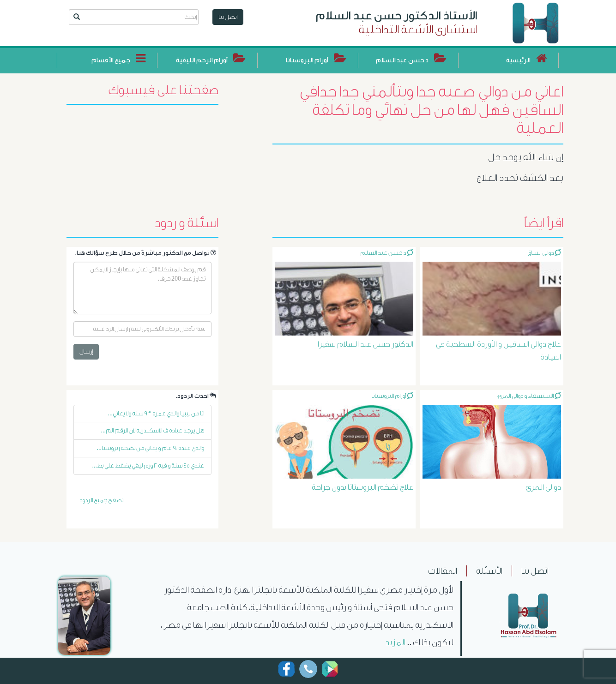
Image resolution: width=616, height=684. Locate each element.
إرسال (86, 351)
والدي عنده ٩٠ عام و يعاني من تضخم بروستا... (150, 448)
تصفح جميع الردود (101, 500)
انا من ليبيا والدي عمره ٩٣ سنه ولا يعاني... (156, 413)
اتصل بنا (228, 17)
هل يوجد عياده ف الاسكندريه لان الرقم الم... (152, 430)
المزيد (395, 642)
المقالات (443, 571)
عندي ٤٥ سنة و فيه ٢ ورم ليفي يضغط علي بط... (148, 465)
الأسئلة (489, 571)
